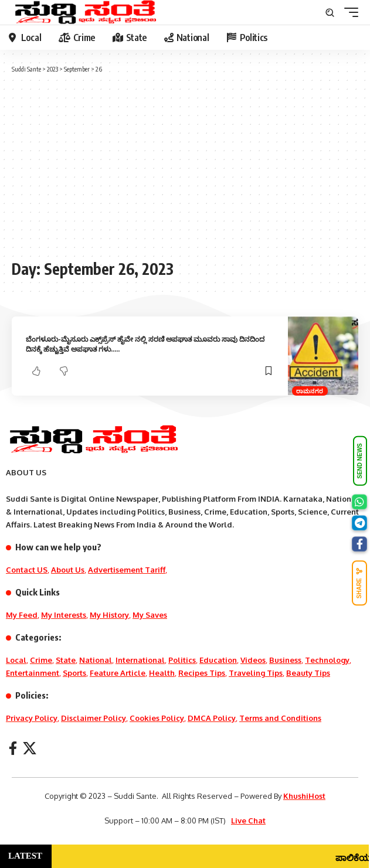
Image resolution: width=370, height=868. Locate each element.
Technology (327, 660)
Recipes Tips (202, 673)
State (66, 660)
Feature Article (118, 673)
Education (218, 660)
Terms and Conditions (280, 718)
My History (109, 615)
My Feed (22, 615)
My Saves (150, 615)
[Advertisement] (185, 165)
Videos (253, 660)
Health (162, 673)
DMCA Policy (212, 718)
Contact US (27, 570)
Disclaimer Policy (94, 718)
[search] (330, 13)
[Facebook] (13, 748)
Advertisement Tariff (127, 570)
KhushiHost (304, 796)
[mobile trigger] (348, 12)
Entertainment (33, 673)
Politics (182, 660)
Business (285, 660)
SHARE (359, 583)
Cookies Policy (157, 718)
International (140, 660)
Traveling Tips (256, 673)
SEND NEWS (360, 461)
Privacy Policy (32, 718)
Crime (41, 660)
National (96, 660)
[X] (30, 748)
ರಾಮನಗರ (310, 391)
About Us (68, 570)
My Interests (64, 615)
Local (16, 660)
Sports (74, 673)
